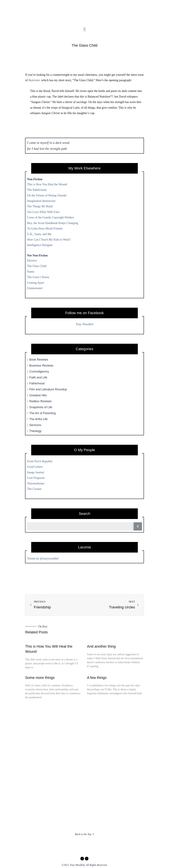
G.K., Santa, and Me (39, 234)
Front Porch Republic (40, 461)
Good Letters (35, 467)
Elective (32, 261)
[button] (84, 29)
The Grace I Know (38, 277)
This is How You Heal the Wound (47, 184)
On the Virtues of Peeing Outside (47, 195)
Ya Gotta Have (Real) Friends (45, 228)
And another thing (101, 646)
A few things (97, 678)
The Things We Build (40, 206)
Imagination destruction (41, 201)
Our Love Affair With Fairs (43, 212)
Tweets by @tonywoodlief (43, 558)
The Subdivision (37, 190)
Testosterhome (36, 483)
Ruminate (34, 80)
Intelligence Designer (40, 245)
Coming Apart (36, 283)
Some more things (40, 678)
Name (31, 272)
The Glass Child (37, 266)
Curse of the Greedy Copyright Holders (51, 217)
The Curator (34, 489)
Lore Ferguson (36, 478)
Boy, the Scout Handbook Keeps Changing (53, 223)
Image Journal (35, 472)
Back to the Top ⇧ (84, 834)
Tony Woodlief (84, 324)
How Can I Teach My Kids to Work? (49, 240)
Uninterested (35, 288)
